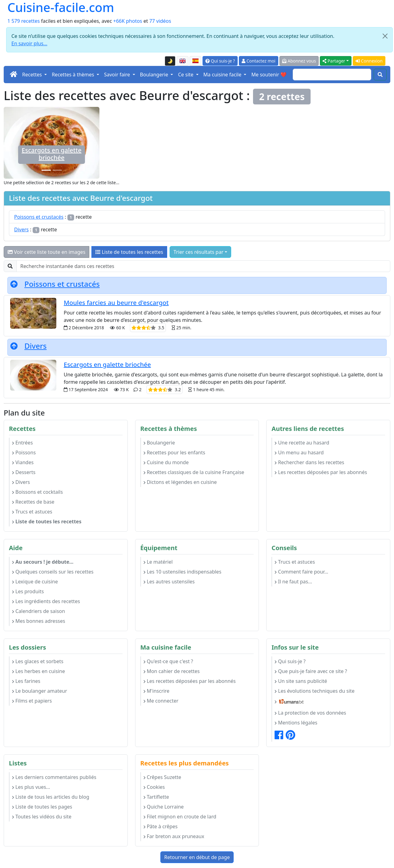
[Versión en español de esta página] (195, 61)
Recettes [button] (33, 75)
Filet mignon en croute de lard (180, 817)
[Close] (385, 36)
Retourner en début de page (197, 857)
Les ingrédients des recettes (46, 601)
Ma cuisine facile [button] (223, 75)
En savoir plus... (29, 43)
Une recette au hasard (302, 443)
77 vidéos (160, 21)
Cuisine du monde (166, 462)
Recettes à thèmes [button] (74, 75)
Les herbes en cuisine (38, 671)
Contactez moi (258, 61)
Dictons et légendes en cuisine (180, 482)
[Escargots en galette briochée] (46, 170)
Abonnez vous (299, 61)
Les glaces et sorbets (38, 661)
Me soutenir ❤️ (269, 75)
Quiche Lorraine (164, 807)
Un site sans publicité (301, 681)
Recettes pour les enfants (174, 452)
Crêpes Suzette (162, 777)
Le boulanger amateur (40, 691)
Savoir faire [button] (118, 75)
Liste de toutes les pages (42, 807)
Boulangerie (159, 443)
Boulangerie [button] (155, 75)
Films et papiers (32, 701)
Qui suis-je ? (220, 61)
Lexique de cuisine (35, 582)
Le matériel (158, 562)
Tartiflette (156, 797)
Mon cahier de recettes (172, 671)
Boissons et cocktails (37, 492)
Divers (21, 229)
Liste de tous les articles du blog (51, 797)
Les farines (26, 681)
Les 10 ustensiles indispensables (182, 572)
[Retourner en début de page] (14, 284)
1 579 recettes (24, 21)
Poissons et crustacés (39, 217)
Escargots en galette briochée (51, 154)
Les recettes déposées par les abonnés (321, 472)
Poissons (24, 452)
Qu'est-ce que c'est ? (168, 661)
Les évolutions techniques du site (315, 691)
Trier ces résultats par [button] (199, 252)
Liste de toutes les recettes (129, 252)
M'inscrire (157, 691)
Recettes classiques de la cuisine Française (194, 472)
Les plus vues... (31, 787)
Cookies (154, 787)
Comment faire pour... (301, 572)
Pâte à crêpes (161, 826)
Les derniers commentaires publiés (54, 777)
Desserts (24, 472)
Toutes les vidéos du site (42, 817)
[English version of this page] (183, 61)
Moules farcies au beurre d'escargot (116, 303)
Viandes (23, 462)
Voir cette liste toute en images (46, 252)
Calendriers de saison (38, 611)
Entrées (22, 443)
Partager (334, 61)
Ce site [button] (186, 75)
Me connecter (161, 701)
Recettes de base (33, 502)
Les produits (28, 591)
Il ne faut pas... (293, 582)
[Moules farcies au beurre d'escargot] (57, 170)
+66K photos (128, 21)
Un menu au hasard (299, 452)
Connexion (369, 61)
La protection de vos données (310, 713)
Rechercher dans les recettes (309, 462)
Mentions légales (296, 723)
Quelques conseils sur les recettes (53, 572)
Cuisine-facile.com (61, 7)
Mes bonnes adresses (39, 621)
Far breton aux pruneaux (174, 836)
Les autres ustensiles (169, 582)
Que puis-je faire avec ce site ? (311, 671)
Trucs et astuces (32, 512)
